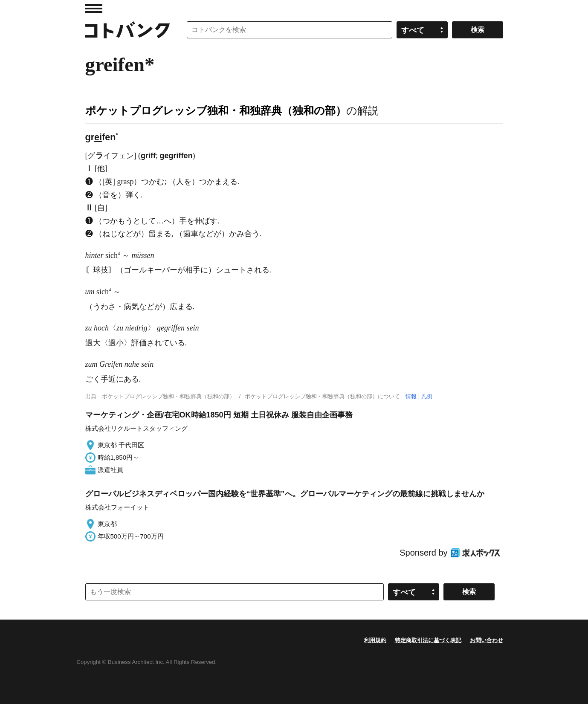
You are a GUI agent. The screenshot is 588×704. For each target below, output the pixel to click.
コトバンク (127, 30)
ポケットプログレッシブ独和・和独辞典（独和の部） (216, 110)
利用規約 (375, 640)
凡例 (427, 396)
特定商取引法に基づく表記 (428, 640)
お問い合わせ (487, 640)
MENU (94, 9)
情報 (411, 396)
